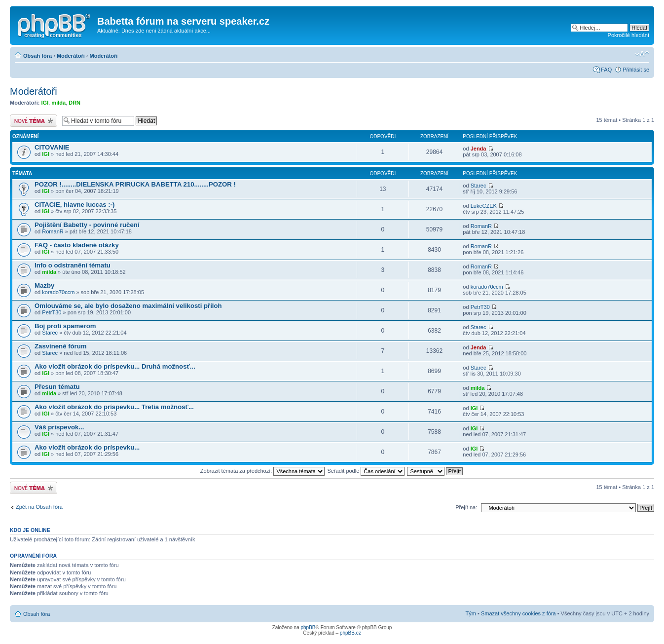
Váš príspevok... (59, 427)
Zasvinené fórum (61, 346)
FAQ (606, 70)
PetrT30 (52, 312)
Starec (479, 186)
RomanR (53, 231)
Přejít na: (466, 507)
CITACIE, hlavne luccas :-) (74, 205)
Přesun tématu (57, 387)
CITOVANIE (52, 147)
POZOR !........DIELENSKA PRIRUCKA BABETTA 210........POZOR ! (135, 184)
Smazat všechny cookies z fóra (518, 613)
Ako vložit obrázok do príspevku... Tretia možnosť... (114, 407)
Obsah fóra (37, 56)
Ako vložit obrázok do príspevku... (87, 447)
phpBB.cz (350, 633)
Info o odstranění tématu (73, 265)
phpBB (308, 627)
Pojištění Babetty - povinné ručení (87, 225)
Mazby (44, 285)
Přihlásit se (636, 70)
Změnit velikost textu (642, 54)
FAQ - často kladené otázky (77, 245)
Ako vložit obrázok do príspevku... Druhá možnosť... (115, 366)
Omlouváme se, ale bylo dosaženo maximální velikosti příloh (128, 306)
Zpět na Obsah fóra (39, 507)
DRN (74, 103)
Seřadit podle (366, 471)
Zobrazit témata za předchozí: (263, 471)
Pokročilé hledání (628, 35)
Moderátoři (71, 56)
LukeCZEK (484, 206)
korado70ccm (58, 292)
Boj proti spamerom (65, 326)
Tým (471, 613)
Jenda (479, 149)
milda (58, 103)
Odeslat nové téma (34, 121)
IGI (45, 103)
